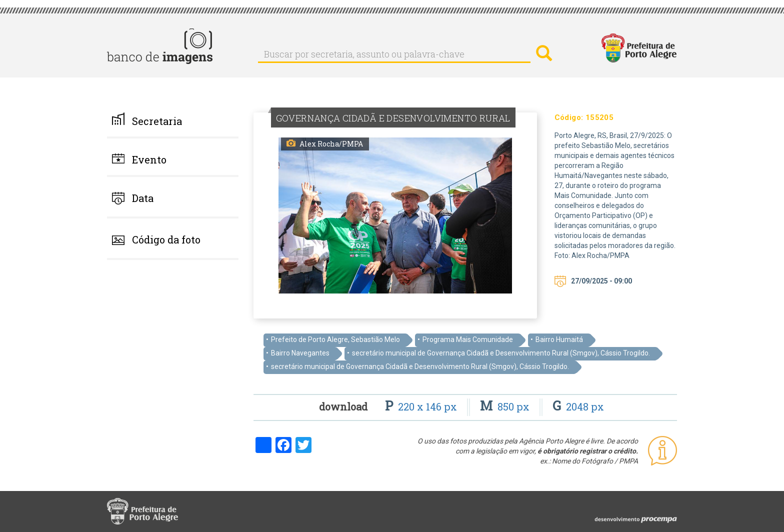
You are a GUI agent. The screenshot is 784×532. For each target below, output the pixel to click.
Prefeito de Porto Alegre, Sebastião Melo (335, 339)
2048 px (578, 406)
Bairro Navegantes (300, 353)
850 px (506, 406)
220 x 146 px (422, 406)
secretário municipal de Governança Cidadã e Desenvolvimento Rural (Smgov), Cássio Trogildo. (501, 353)
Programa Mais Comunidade (468, 339)
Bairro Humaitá (559, 339)
